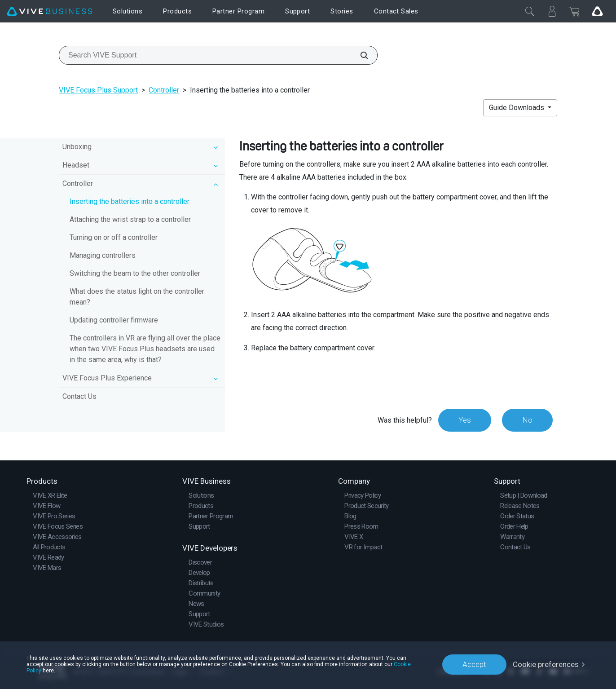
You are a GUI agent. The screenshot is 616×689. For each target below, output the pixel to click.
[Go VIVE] (597, 11)
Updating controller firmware (114, 320)
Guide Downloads (517, 108)
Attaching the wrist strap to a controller (130, 219)
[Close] (530, 11)
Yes (465, 420)
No (527, 420)
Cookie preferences (546, 664)
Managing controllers (103, 255)
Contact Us (79, 396)
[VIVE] (49, 11)
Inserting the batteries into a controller (130, 201)
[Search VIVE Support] (359, 55)
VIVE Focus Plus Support (98, 90)
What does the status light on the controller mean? (137, 297)
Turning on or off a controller (114, 237)
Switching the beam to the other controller (135, 273)
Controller (164, 90)
